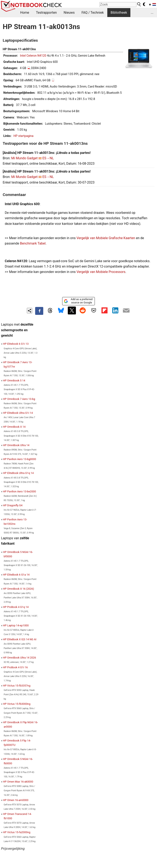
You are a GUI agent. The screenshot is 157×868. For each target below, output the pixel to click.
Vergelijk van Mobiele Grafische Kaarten (106, 238)
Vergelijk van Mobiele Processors (101, 272)
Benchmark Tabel (33, 243)
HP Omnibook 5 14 (14, 380)
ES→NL (48, 158)
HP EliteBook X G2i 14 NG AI (20, 639)
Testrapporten (46, 13)
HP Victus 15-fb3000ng (17, 704)
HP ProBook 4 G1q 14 (16, 607)
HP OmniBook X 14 (14, 427)
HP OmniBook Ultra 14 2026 (19, 658)
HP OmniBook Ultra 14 (16, 445)
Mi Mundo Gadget (24, 158)
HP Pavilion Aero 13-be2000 (19, 491)
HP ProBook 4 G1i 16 (15, 667)
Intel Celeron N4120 (33, 56)
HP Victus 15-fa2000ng (17, 832)
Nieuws (69, 13)
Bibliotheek (119, 13)
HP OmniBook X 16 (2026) (18, 589)
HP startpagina (23, 136)
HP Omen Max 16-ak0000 (18, 782)
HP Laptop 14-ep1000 (16, 625)
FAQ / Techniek (93, 13)
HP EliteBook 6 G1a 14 (16, 575)
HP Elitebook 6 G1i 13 (16, 344)
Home (25, 13)
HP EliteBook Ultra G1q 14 (18, 473)
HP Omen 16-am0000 (16, 800)
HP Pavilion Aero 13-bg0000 (19, 459)
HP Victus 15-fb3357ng (17, 686)
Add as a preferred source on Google (78, 301)
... (152, 13)
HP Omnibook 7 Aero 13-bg (19, 399)
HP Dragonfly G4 (13, 505)
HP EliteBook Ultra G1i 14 (18, 413)
